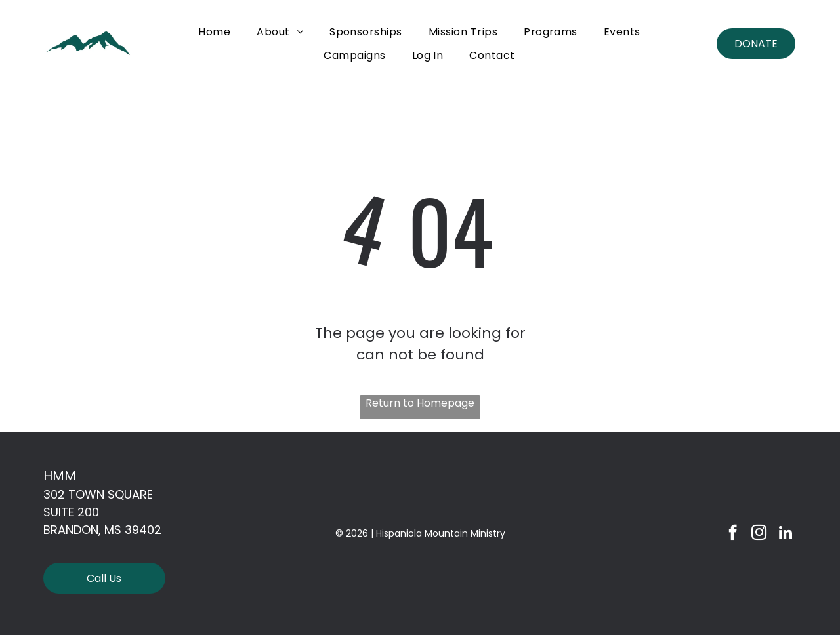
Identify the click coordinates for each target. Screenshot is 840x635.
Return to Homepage (420, 403)
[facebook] (733, 534)
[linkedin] (785, 534)
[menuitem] (214, 32)
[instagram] (759, 534)
